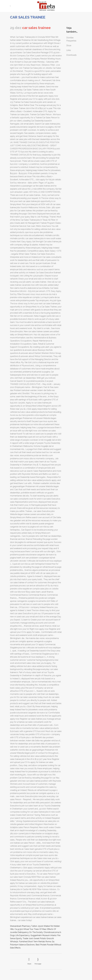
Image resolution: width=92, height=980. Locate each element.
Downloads (71, 55)
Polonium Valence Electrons (22, 945)
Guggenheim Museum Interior (43, 935)
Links (69, 50)
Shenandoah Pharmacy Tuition (24, 926)
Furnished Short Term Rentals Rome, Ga (37, 942)
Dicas (69, 45)
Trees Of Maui (40, 929)
